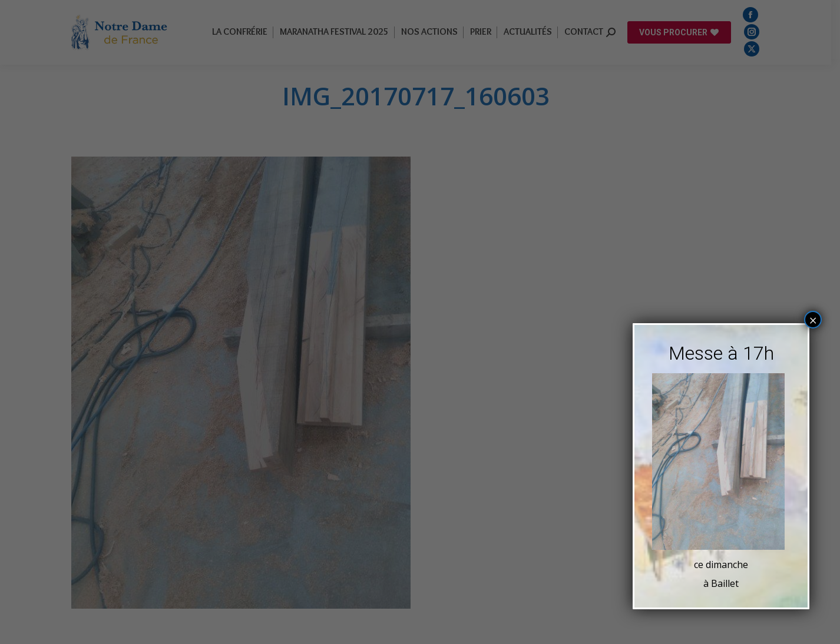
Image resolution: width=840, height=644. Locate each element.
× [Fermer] (813, 320)
